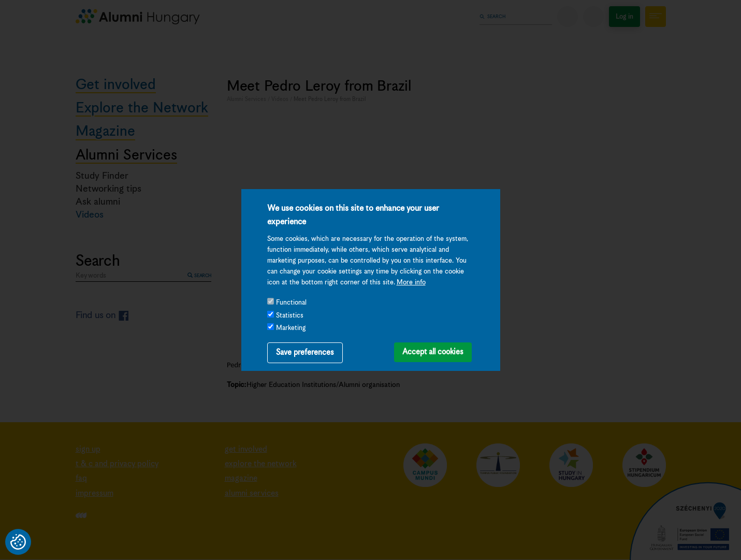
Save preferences (305, 353)
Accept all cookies (433, 352)
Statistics (290, 316)
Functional (291, 303)
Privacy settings (18, 542)
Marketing (291, 328)
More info (411, 283)
